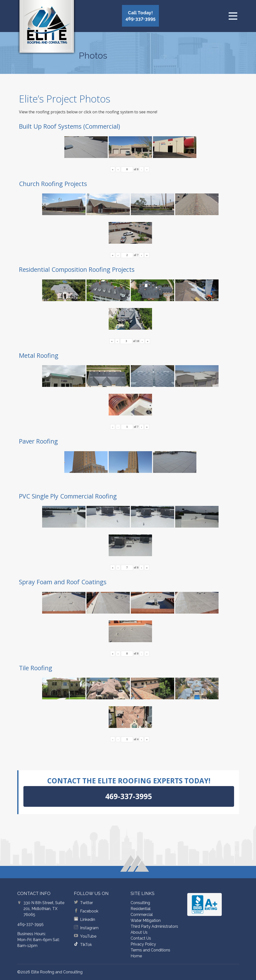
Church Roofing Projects (53, 184)
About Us (139, 932)
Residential (141, 909)
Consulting (140, 903)
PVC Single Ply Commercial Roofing (68, 496)
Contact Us (141, 938)
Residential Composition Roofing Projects (77, 269)
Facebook (89, 911)
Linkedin (88, 920)
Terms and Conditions (150, 950)
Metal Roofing (39, 355)
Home (136, 956)
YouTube (88, 936)
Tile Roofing (36, 668)
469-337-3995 (30, 924)
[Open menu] (233, 16)
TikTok (86, 945)
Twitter (86, 903)
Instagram (89, 928)
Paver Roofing (38, 441)
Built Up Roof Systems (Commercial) (69, 126)
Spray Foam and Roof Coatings (63, 582)
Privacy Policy (143, 944)
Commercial (142, 915)
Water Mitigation (146, 920)
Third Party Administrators (154, 926)
